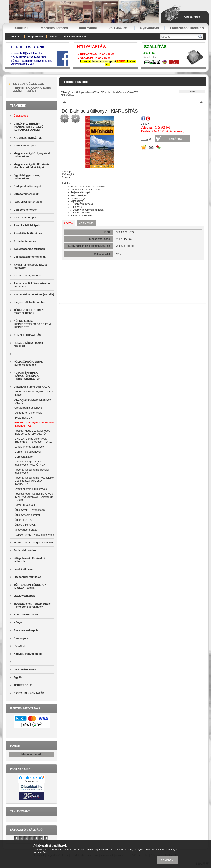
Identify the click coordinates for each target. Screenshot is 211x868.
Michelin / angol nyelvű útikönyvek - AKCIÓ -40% (30, 463)
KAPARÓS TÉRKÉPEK (28, 138)
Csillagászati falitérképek (30, 257)
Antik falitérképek (25, 145)
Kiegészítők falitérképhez (30, 302)
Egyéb (18, 677)
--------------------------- (26, 354)
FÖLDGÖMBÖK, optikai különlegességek (28, 363)
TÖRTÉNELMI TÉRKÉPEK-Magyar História (30, 586)
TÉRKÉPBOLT (23, 685)
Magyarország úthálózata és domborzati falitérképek (31, 166)
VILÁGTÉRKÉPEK (25, 669)
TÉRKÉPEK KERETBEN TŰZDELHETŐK (29, 312)
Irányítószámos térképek (29, 249)
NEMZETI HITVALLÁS (27, 335)
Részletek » (150, 57)
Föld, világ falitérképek (28, 202)
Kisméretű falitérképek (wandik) (34, 294)
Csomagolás (22, 638)
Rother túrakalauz (25, 505)
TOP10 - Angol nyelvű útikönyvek (34, 535)
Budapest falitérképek (28, 186)
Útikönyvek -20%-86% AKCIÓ (32, 387)
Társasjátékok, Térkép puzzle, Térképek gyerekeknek (33, 605)
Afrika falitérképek (25, 218)
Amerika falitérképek (27, 225)
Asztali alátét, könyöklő (28, 276)
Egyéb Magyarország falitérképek (27, 177)
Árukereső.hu (31, 781)
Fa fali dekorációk (25, 550)
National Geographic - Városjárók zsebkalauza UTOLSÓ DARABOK (34, 481)
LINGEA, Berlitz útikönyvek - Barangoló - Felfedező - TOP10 (33, 440)
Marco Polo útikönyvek (28, 452)
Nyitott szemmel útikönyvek (31, 489)
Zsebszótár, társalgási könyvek (33, 542)
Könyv (18, 622)
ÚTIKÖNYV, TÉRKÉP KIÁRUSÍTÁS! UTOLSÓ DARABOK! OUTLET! (29, 127)
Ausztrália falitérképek (28, 233)
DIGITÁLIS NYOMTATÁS (29, 693)
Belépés (16, 37)
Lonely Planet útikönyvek (29, 447)
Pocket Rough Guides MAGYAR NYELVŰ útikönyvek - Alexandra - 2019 (34, 497)
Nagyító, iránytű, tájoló (28, 654)
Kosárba (176, 139)
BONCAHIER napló (26, 615)
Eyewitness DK (23, 418)
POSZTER (20, 646)
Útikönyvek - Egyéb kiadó (30, 510)
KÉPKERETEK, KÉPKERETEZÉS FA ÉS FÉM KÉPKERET (32, 324)
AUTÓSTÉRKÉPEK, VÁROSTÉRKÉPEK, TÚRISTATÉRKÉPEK (27, 376)
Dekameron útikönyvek (28, 413)
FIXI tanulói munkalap (27, 577)
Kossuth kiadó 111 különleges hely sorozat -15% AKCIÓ (32, 432)
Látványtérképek (24, 596)
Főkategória (67, 92)
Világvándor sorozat (26, 530)
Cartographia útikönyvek (29, 408)
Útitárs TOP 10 (23, 520)
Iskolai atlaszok (23, 569)
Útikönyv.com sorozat (27, 515)
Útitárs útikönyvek (25, 525)
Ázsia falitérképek (25, 241)
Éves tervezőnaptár (26, 630)
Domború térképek (25, 210)
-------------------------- (25, 662)
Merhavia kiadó (23, 457)
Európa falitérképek (26, 194)
